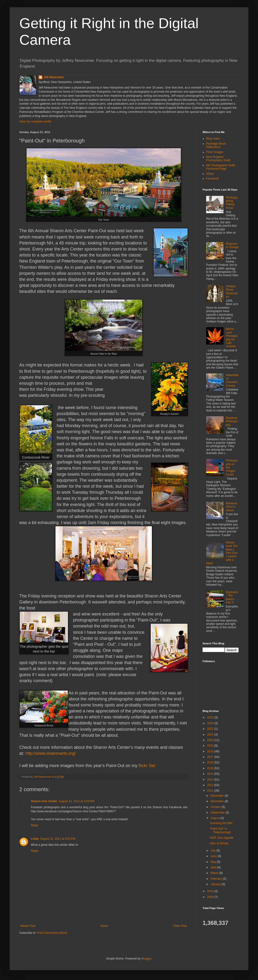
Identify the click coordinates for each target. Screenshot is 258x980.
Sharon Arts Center (44, 801)
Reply (35, 825)
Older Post (180, 926)
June (214, 856)
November (218, 801)
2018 (211, 751)
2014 (211, 774)
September (218, 813)
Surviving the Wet (221, 823)
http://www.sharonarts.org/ (51, 753)
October (216, 807)
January (216, 884)
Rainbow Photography (232, 421)
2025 (211, 717)
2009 (211, 897)
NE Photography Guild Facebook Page (221, 167)
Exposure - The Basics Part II (232, 597)
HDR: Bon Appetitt (221, 838)
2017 (211, 757)
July (214, 851)
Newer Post (28, 926)
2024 (211, 723)
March (215, 873)
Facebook (213, 179)
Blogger (146, 959)
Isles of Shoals (219, 843)
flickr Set (147, 766)
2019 (211, 746)
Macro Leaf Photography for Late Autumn (232, 338)
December (218, 796)
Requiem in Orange (232, 245)
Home (104, 926)
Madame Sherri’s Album (232, 507)
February (217, 879)
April (214, 867)
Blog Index (213, 139)
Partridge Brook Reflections (216, 145)
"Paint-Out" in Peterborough (220, 830)
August (215, 818)
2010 (211, 891)
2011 (211, 791)
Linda (35, 839)
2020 (211, 740)
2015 (211, 768)
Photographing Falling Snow (232, 203)
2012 (211, 785)
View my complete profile (35, 122)
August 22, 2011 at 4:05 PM (77, 801)
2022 (211, 729)
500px (210, 174)
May (214, 862)
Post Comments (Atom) (52, 933)
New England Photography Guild (218, 159)
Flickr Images (215, 152)
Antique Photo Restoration (232, 291)
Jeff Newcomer (54, 77)
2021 (211, 735)
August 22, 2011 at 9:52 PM (58, 839)
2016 (211, 762)
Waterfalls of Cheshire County (232, 380)
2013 (211, 780)
